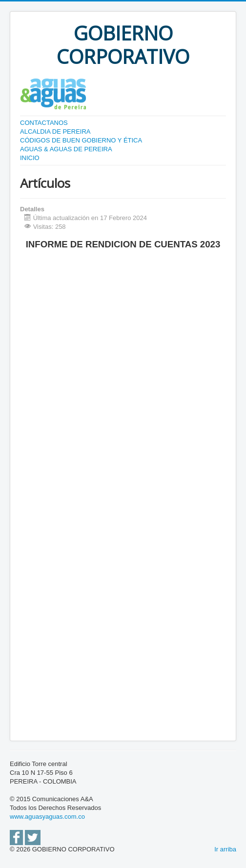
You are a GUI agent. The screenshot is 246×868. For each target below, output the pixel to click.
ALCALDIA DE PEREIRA (55, 131)
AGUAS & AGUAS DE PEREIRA (66, 149)
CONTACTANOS (44, 123)
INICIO (30, 158)
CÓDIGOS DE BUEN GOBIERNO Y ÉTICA (81, 140)
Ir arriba (225, 849)
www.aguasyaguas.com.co (47, 817)
